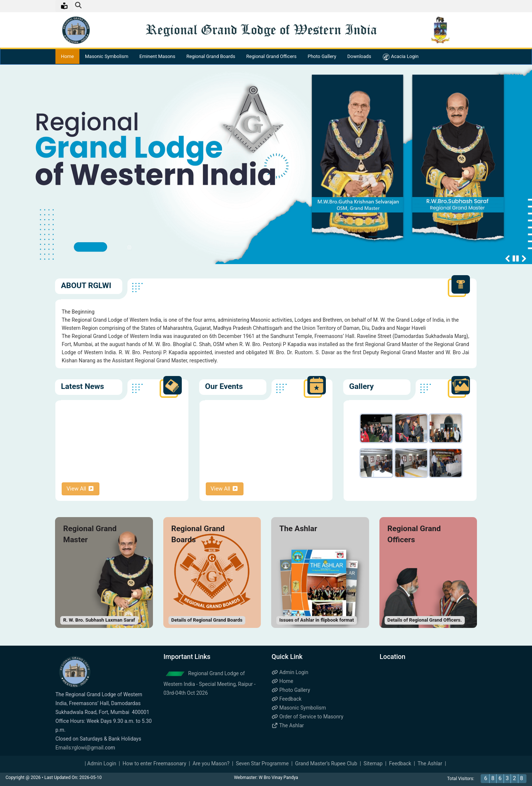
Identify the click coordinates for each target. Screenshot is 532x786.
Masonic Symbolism (107, 57)
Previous (508, 259)
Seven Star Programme (262, 763)
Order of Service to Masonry (307, 717)
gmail (97, 748)
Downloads (359, 57)
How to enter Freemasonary (154, 763)
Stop (516, 259)
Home (67, 57)
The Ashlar (288, 725)
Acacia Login (400, 57)
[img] (78, 5)
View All (81, 489)
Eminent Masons (157, 57)
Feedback (287, 699)
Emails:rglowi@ (73, 748)
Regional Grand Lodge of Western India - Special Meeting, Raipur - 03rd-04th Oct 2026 (210, 683)
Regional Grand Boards (211, 57)
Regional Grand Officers (272, 57)
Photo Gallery (322, 57)
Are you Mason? (211, 763)
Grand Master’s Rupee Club (326, 763)
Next (524, 259)
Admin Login (290, 672)
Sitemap (373, 763)
